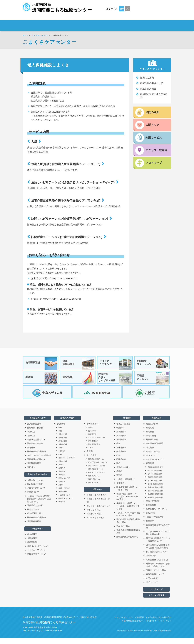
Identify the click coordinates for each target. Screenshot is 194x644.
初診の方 (31, 438)
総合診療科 (121, 446)
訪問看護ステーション (153, 364)
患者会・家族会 (153, 458)
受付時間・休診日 (35, 434)
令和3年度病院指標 (155, 487)
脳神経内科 (63, 440)
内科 (60, 437)
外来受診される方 (65, 24)
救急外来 (31, 454)
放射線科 (62, 487)
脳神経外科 (63, 467)
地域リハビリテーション (38, 552)
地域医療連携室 (34, 469)
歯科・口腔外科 (64, 494)
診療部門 (61, 430)
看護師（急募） (123, 473)
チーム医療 (92, 461)
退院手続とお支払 (35, 512)
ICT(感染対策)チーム (96, 465)
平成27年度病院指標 (155, 503)
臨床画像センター (65, 504)
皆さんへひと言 (123, 430)
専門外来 (31, 473)
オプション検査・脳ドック (99, 512)
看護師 (119, 477)
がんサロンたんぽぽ (155, 465)
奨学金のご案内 (123, 532)
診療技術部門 (93, 430)
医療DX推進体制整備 (37, 458)
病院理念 (150, 434)
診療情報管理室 (94, 450)
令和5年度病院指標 (155, 480)
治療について (33, 498)
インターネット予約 (96, 524)
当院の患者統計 (153, 507)
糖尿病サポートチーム (97, 478)
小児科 (61, 454)
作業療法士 (121, 489)
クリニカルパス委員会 (97, 472)
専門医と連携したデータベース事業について (158, 546)
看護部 (42, 380)
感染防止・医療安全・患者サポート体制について (158, 571)
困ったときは (33, 515)
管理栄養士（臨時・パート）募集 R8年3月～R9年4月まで (127, 503)
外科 (60, 460)
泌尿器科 (62, 477)
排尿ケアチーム (94, 489)
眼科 (60, 434)
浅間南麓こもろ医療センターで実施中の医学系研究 (158, 552)
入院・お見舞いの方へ (38, 481)
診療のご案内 (147, 78)
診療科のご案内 (121, 24)
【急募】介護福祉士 (125, 485)
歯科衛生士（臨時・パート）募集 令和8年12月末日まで (128, 512)
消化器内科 (121, 454)
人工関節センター (65, 501)
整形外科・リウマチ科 (67, 464)
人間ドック (97, 495)
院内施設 (150, 454)
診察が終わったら (35, 449)
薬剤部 (91, 433)
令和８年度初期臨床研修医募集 (128, 538)
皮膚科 (61, 471)
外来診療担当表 (34, 430)
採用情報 (153, 24)
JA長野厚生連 (57, 7)
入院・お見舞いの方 (93, 24)
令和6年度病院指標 (155, 476)
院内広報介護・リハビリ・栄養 (115, 380)
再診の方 (31, 442)
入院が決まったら (35, 486)
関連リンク (151, 562)
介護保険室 (32, 544)
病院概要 (150, 438)
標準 (122, 9)
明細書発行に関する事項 (157, 566)
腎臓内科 (120, 434)
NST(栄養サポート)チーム (98, 468)
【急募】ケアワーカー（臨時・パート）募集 (128, 520)
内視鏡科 (62, 457)
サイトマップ (152, 588)
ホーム (25, 35)
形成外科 (62, 474)
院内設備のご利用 (35, 490)
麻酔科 (61, 491)
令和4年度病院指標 (155, 483)
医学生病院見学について (127, 543)
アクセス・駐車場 (156, 601)
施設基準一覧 (152, 446)
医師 (118, 469)
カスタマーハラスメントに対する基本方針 (158, 539)
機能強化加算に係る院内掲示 (154, 96)
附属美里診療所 (79, 364)
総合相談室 (32, 540)
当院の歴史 (151, 442)
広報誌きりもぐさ (153, 380)
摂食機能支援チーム (96, 475)
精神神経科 (63, 450)
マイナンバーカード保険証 (39, 461)
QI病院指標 (151, 511)
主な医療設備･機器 (155, 449)
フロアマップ (156, 595)
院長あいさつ (152, 430)
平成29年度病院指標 (155, 497)
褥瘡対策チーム (94, 485)
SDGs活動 (151, 519)
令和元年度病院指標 (155, 473)
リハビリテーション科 (97, 444)
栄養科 (91, 454)
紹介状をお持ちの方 (36, 446)
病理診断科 (63, 498)
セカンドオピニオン (155, 523)
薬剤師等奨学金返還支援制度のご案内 (128, 527)
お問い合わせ (152, 584)
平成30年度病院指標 (155, 493)
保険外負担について (155, 580)
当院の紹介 (156, 424)
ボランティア (152, 461)
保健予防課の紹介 (95, 520)
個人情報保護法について (157, 558)
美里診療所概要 (148, 89)
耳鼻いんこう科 (64, 484)
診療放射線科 (93, 447)
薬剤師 (119, 481)
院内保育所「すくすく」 (157, 515)
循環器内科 (63, 444)
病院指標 (79, 380)
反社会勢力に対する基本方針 (158, 532)
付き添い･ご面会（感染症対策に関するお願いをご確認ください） (39, 505)
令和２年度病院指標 (155, 490)
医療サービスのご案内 (156, 576)
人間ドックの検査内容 (97, 501)
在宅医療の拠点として (152, 83)
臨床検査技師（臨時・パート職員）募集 (128, 495)
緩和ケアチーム (94, 482)
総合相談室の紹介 (35, 519)
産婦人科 (62, 481)
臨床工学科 (92, 437)
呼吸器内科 (121, 465)
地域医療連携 (42, 364)
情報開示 (150, 527)
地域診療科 (32, 548)
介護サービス (38, 535)
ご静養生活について (36, 494)
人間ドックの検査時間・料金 (99, 506)
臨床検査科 (92, 440)
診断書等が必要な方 (36, 465)
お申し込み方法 (94, 516)
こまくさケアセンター (39, 35)
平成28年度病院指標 (155, 500)
